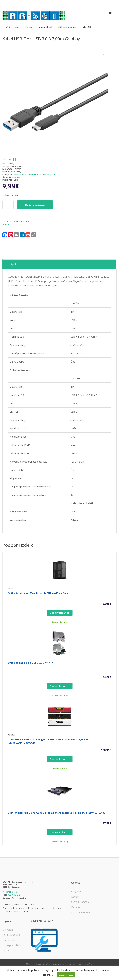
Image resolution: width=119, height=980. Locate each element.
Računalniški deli (29, 174)
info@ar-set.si (10, 892)
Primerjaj (7, 224)
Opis (13, 264)
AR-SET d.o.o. (12, 27)
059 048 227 (14, 895)
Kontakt (75, 897)
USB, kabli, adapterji (46, 174)
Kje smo (76, 907)
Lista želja (7, 951)
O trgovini (76, 891)
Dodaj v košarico (35, 205)
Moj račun (8, 930)
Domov (29, 27)
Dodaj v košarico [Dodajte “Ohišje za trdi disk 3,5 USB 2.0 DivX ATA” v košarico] (59, 686)
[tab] (59, 264)
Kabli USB (17, 174)
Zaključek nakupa (11, 935)
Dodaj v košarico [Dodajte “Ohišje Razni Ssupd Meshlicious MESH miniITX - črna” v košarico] (59, 613)
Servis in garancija (80, 902)
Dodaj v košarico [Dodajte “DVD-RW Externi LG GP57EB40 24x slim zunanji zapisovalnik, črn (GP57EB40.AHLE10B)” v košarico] (59, 832)
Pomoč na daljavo (81, 912)
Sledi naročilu (9, 940)
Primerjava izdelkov (12, 945)
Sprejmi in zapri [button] (66, 975)
